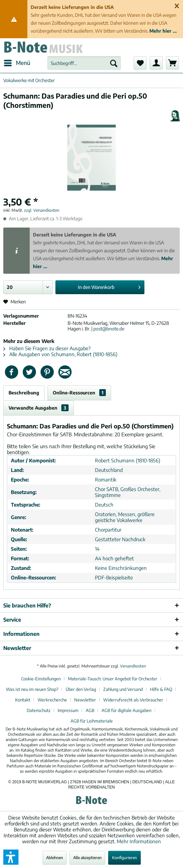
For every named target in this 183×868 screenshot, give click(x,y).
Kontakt (23, 700)
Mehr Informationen (139, 841)
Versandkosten (133, 666)
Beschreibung (24, 393)
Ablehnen (55, 858)
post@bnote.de (109, 329)
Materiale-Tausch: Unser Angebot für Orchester (113, 679)
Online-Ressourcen (79, 393)
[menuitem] (17, 63)
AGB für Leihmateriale (92, 721)
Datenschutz (39, 710)
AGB (90, 710)
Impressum (68, 710)
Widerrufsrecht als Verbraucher (133, 700)
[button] (11, 857)
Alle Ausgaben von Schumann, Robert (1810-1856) (60, 354)
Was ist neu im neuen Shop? (32, 689)
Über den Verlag (81, 689)
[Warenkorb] (172, 63)
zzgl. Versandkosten (42, 210)
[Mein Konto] (156, 63)
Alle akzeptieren (87, 858)
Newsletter (85, 700)
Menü (17, 62)
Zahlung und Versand (123, 689)
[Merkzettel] (140, 63)
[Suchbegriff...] (84, 63)
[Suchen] (114, 63)
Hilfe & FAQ (161, 689)
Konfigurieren (124, 858)
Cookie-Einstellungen (41, 679)
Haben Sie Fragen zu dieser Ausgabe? (47, 348)
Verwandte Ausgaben (39, 408)
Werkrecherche (52, 700)
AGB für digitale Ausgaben (126, 710)
